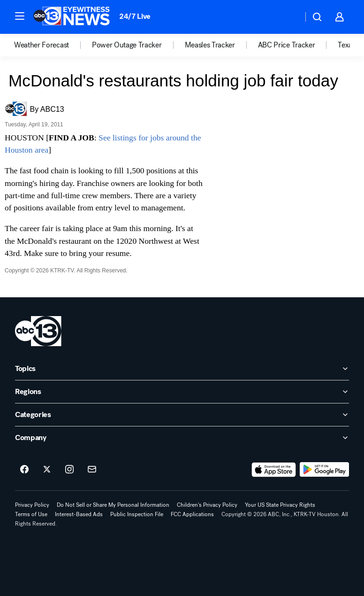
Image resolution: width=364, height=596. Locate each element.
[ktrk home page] (38, 331)
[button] (20, 16)
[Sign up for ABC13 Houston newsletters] (92, 470)
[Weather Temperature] (288, 17)
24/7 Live (135, 16)
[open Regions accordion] (182, 392)
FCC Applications (192, 514)
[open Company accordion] (182, 438)
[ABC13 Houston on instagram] (69, 470)
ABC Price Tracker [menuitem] (287, 45)
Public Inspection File (137, 514)
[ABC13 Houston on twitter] (47, 470)
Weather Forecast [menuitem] (42, 45)
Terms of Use (31, 514)
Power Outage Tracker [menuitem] (127, 45)
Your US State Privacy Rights (280, 505)
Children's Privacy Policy (207, 505)
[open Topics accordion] (182, 369)
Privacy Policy (32, 505)
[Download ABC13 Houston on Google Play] (324, 470)
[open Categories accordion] (182, 415)
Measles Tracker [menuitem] (210, 45)
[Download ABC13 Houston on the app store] (274, 470)
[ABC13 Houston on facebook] (24, 470)
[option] (53, 45)
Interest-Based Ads (79, 514)
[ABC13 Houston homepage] (72, 17)
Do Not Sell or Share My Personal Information (113, 505)
